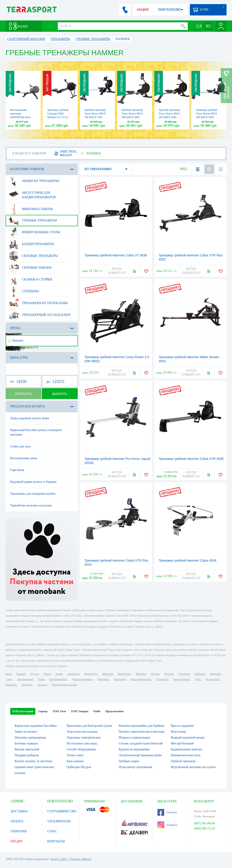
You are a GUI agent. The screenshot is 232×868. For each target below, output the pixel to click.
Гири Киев (17, 470)
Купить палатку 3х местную (34, 761)
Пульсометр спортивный (135, 767)
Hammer (16, 341)
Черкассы (200, 674)
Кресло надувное (182, 726)
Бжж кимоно (75, 761)
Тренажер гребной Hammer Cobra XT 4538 (116, 255)
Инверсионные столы (34, 232)
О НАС (52, 831)
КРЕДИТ (17, 841)
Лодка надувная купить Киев (30, 418)
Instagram (167, 825)
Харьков (21, 674)
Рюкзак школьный (27, 749)
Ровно (41, 679)
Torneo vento (75, 755)
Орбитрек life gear (79, 767)
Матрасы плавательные (134, 738)
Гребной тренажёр (183, 761)
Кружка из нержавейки (134, 749)
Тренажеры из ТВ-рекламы (38, 303)
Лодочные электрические (84, 738)
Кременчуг (120, 679)
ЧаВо (97, 711)
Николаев (108, 674)
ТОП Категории (23, 711)
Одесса (34, 674)
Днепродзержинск (82, 679)
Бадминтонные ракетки (187, 749)
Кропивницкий (58, 679)
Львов (59, 674)
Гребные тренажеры (33, 221)
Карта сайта (59, 859)
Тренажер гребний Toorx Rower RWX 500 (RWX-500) (207, 114)
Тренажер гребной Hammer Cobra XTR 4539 (191, 459)
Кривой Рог (91, 674)
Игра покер (178, 732)
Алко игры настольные (82, 732)
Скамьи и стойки (30, 280)
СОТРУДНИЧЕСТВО (62, 811)
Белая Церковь (182, 679)
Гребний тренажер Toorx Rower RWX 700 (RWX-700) (95, 114)
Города (43, 711)
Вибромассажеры (31, 209)
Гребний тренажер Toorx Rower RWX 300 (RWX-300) (132, 114)
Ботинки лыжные (26, 743)
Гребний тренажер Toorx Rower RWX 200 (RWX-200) (169, 114)
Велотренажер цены (24, 458)
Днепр (47, 674)
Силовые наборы (30, 268)
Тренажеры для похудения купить (33, 494)
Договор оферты (80, 859)
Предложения (114, 711)
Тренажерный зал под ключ (40, 315)
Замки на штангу (26, 732)
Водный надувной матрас (188, 738)
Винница (141, 674)
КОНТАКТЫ (56, 841)
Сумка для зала (20, 446)
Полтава (169, 674)
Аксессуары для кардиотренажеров (32, 193)
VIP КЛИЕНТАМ (59, 821)
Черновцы (103, 679)
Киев (8, 674)
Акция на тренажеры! (34, 181)
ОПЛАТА (17, 821)
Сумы (9, 679)
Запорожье (73, 674)
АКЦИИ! (143, 10)
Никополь (11, 685)
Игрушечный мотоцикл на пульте (193, 767)
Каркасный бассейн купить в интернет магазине (36, 432)
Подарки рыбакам (27, 755)
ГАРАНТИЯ (19, 831)
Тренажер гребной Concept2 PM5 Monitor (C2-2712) (58, 114)
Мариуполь (124, 674)
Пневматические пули (186, 755)
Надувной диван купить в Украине (33, 482)
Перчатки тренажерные (30, 738)
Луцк (198, 679)
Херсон (155, 674)
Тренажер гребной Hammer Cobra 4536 (188, 560)
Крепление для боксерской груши (89, 726)
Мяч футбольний (182, 743)
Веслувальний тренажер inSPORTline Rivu (20, 114)
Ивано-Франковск (141, 679)
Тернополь (162, 679)
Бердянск (27, 685)
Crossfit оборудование (81, 749)
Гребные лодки (129, 761)
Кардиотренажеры (31, 244)
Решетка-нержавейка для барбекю (142, 726)
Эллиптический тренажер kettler (140, 755)
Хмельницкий (25, 679)
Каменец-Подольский (64, 685)
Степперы (24, 291)
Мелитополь (213, 679)
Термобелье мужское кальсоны (31, 505)
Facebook (167, 812)
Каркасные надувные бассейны (36, 726)
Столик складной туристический (141, 743)
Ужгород (42, 685)
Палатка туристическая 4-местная (141, 732)
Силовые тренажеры (33, 256)
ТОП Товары (80, 711)
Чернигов (184, 674)
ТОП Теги (59, 711)
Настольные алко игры (82, 743)
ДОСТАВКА (19, 811)
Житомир (215, 674)
